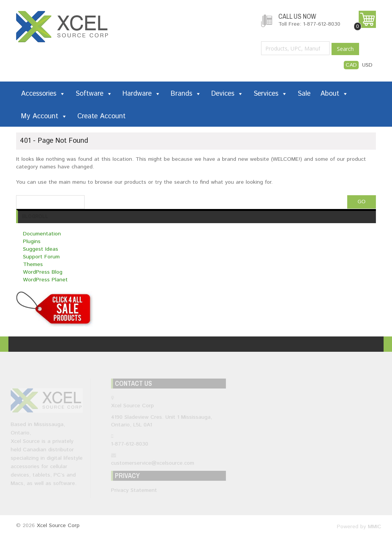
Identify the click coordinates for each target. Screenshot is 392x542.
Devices (227, 94)
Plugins (32, 242)
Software (94, 94)
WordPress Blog (43, 272)
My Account (44, 116)
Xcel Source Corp (58, 526)
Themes (33, 264)
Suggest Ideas (41, 249)
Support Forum (41, 257)
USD (367, 65)
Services (270, 94)
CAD (351, 65)
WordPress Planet (45, 280)
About (334, 94)
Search (345, 49)
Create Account (101, 116)
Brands (186, 94)
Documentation (42, 234)
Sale (304, 94)
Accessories (43, 94)
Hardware (142, 94)
